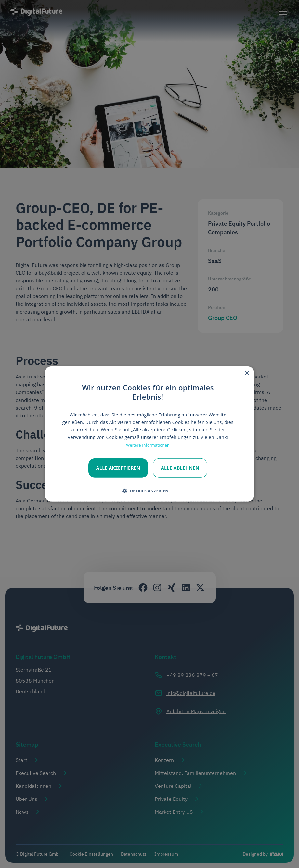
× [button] (247, 373)
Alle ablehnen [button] (180, 468)
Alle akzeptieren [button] (118, 468)
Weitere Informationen (148, 445)
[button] (148, 491)
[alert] (149, 434)
